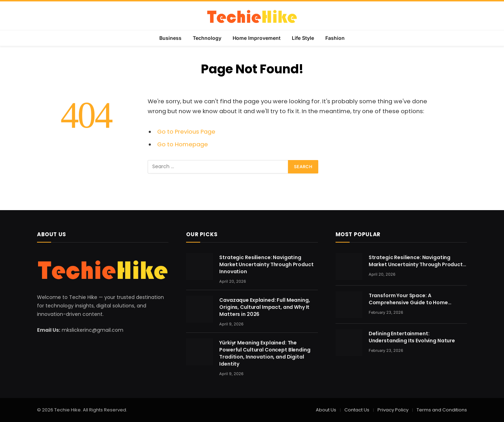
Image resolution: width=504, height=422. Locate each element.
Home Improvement (257, 38)
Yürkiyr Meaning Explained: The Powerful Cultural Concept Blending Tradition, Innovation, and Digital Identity (265, 353)
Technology (207, 38)
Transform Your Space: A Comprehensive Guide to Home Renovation (408, 299)
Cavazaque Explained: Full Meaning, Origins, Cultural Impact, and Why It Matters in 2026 (265, 307)
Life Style (303, 38)
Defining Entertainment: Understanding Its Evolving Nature (412, 337)
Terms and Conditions (442, 410)
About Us (326, 410)
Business (170, 38)
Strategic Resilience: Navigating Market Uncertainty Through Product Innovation (266, 264)
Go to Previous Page (186, 132)
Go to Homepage (183, 144)
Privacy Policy (393, 410)
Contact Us (357, 410)
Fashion (335, 38)
